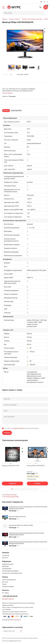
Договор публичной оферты (10, 571)
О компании (6, 555)
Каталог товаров (14, 19)
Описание (6, 110)
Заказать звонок (8, 599)
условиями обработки (19, 428)
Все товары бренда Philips (11, 497)
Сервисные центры (8, 564)
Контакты (5, 558)
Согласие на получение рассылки (12, 573)
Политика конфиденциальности (12, 641)
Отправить (7, 433)
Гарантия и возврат (8, 586)
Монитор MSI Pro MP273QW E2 (36, 466)
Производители (7, 569)
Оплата (4, 584)
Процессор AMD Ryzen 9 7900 (10, 466)
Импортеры (6, 566)
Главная (5, 19)
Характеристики (16, 110)
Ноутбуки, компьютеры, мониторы (32, 19)
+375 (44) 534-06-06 (40, 7)
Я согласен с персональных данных (22, 428)
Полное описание (7, 93)
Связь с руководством (9, 580)
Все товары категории (10, 495)
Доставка (5, 582)
